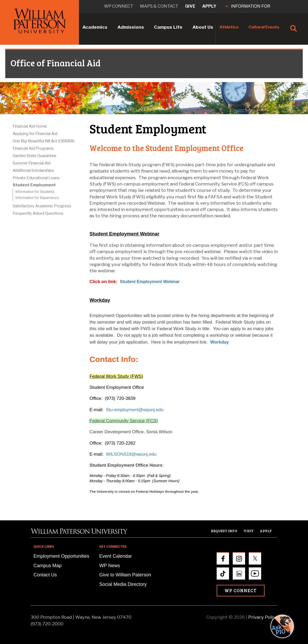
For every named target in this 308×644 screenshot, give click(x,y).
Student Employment (34, 185)
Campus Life (168, 27)
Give (190, 6)
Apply (209, 6)
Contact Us (45, 575)
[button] (287, 481)
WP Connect (241, 590)
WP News (110, 566)
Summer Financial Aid (32, 163)
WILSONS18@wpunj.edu (131, 454)
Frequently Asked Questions (38, 213)
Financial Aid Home (30, 126)
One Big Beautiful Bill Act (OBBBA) (44, 141)
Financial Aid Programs (33, 148)
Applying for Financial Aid (35, 134)
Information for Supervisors (37, 198)
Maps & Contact (159, 6)
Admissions (131, 27)
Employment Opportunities (61, 556)
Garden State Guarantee (34, 156)
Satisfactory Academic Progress (42, 206)
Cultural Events (264, 27)
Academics (95, 27)
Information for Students (35, 192)
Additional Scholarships (33, 170)
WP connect (119, 6)
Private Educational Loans (36, 178)
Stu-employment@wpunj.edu (135, 410)
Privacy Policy (263, 617)
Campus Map (48, 566)
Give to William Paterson (125, 575)
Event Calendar (116, 556)
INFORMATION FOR (248, 6)
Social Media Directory (123, 584)
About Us (203, 27)
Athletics (229, 27)
